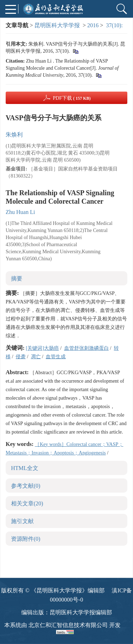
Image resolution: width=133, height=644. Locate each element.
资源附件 (26, 539)
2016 (93, 25)
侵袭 (21, 357)
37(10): (115, 25)
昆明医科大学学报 (57, 25)
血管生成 (56, 357)
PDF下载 (72, 98)
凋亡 (36, 357)
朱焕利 (14, 135)
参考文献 (26, 486)
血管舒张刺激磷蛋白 (87, 348)
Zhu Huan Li (20, 212)
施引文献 (22, 521)
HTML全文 (25, 468)
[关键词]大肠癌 (42, 348)
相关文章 (27, 503)
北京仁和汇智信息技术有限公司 (68, 625)
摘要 (17, 279)
